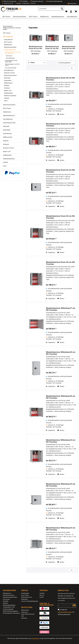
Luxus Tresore (25, 595)
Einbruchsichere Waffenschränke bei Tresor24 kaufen (12, 28)
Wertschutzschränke (10, 47)
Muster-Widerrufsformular (28, 614)
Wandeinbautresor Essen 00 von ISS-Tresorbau (36, 48)
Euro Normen (6, 599)
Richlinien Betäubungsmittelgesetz (9, 604)
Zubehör (7, 98)
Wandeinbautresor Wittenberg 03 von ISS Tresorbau (61, 485)
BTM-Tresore (8, 42)
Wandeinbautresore (10, 50)
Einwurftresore (8, 40)
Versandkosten (35, 638)
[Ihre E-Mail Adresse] (65, 606)
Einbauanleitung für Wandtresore (11, 613)
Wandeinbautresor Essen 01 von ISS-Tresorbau (52, 48)
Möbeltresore (8, 45)
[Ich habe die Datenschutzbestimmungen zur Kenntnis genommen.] (58, 610)
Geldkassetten (8, 93)
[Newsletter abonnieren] (74, 606)
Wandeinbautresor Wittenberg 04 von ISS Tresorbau (61, 441)
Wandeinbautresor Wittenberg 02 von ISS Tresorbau (61, 529)
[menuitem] (51, 9)
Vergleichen (51, 114)
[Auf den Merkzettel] (61, 114)
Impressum (24, 618)
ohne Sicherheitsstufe (11, 68)
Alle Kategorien (8, 37)
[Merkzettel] (66, 11)
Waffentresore (8, 83)
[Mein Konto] (71, 11)
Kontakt (41, 597)
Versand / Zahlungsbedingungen (30, 601)
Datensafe (7, 78)
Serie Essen (9, 56)
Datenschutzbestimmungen (65, 612)
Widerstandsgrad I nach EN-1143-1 (12, 65)
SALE (6, 101)
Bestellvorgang (25, 593)
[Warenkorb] (76, 11)
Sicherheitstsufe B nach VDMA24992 (11, 61)
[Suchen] (62, 9)
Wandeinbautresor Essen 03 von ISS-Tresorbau (61, 217)
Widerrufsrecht (25, 610)
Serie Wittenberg (10, 58)
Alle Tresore (7, 33)
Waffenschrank (8, 137)
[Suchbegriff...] (51, 9)
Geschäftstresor (9, 70)
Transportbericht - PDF (9, 607)
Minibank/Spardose (9, 159)
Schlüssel (7, 88)
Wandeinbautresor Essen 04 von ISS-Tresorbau (61, 263)
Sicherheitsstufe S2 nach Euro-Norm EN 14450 (13, 53)
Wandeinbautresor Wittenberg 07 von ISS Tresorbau (61, 309)
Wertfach (7, 85)
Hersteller (42, 593)
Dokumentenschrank (10, 75)
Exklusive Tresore (9, 73)
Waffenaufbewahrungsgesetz (10, 611)
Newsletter (6, 601)
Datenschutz (25, 612)
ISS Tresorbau (36, 51)
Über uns (42, 595)
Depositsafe (8, 80)
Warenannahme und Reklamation (27, 598)
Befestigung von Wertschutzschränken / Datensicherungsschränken (10, 595)
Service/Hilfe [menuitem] (72, 4)
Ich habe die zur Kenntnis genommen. (66, 612)
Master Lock (8, 91)
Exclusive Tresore (8, 148)
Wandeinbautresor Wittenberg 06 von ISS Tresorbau (61, 353)
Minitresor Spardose (10, 96)
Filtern (32, 63)
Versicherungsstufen (8, 609)
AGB (22, 616)
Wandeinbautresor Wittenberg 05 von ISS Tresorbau (61, 397)
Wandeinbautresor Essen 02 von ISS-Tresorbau (69, 48)
